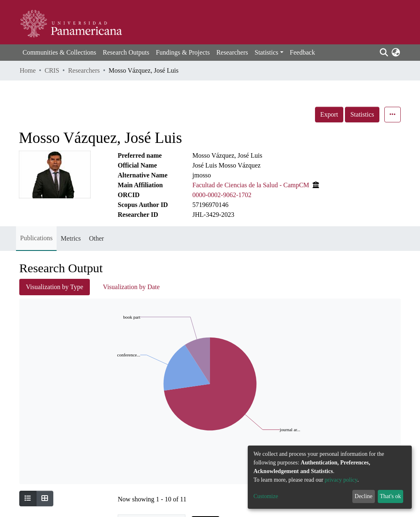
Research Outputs (126, 52)
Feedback (302, 52)
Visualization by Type (55, 287)
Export (329, 114)
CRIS (52, 70)
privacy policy (341, 480)
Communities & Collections (59, 52)
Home (28, 70)
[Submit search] (384, 53)
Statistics (362, 114)
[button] (396, 53)
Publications (36, 238)
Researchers (232, 52)
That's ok (390, 496)
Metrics (71, 238)
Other (96, 238)
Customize (266, 496)
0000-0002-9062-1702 (222, 195)
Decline (364, 496)
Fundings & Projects (183, 52)
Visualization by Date (131, 287)
